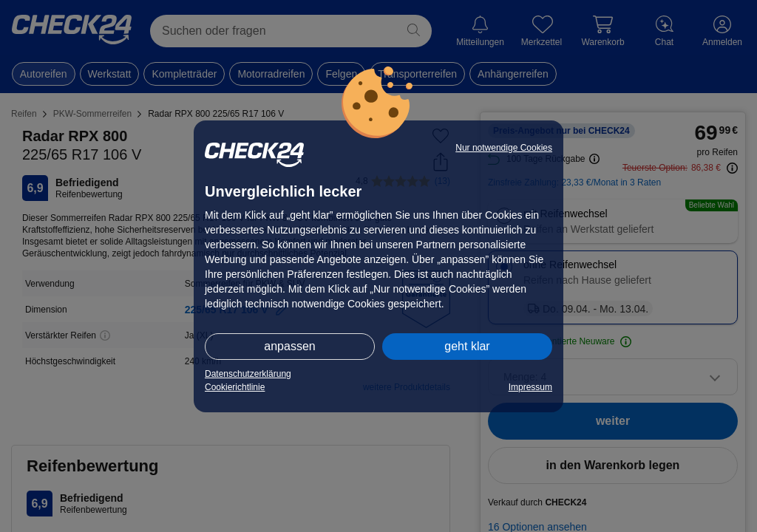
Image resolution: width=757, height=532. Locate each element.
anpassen (289, 346)
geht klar (467, 346)
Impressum (530, 387)
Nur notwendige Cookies (504, 148)
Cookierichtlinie (235, 387)
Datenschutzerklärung (248, 374)
